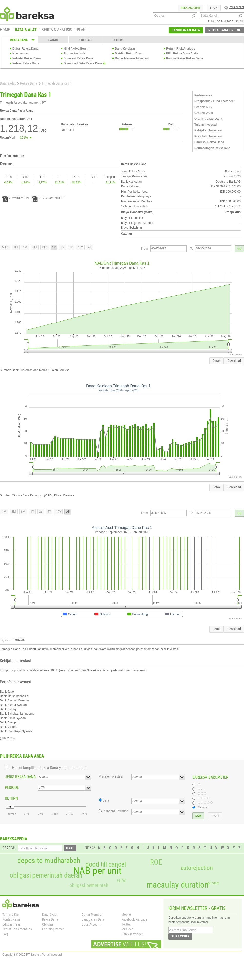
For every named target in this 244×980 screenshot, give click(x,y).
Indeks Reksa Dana (26, 63)
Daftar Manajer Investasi (132, 58)
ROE (156, 862)
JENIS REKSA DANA (20, 777)
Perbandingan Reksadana (212, 148)
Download (234, 361)
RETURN (11, 798)
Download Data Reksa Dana (83, 63)
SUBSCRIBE (180, 936)
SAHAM (54, 40)
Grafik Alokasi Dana (208, 119)
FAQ (5, 934)
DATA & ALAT (26, 30)
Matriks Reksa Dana (129, 54)
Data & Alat (8, 83)
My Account (234, 7)
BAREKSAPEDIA (14, 839)
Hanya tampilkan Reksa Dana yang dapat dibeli (49, 768)
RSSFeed (127, 929)
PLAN (81, 30)
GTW (121, 880)
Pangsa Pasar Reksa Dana (184, 58)
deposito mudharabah (49, 861)
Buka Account (91, 924)
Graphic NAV (203, 107)
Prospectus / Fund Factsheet (214, 101)
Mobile (126, 915)
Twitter (126, 924)
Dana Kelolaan (125, 49)
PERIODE (12, 788)
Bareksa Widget (132, 934)
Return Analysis (75, 54)
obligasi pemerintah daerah (46, 875)
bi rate (213, 883)
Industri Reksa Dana (26, 58)
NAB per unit (97, 871)
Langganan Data (93, 919)
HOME (5, 30)
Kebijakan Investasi (208, 130)
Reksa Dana (29, 83)
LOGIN (214, 8)
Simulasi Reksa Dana (78, 58)
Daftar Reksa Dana (25, 49)
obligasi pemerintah (89, 885)
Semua (203, 807)
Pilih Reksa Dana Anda (182, 54)
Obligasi (48, 924)
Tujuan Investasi (206, 125)
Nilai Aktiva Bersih (76, 49)
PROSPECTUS (15, 198)
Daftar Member (92, 915)
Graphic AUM (204, 113)
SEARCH (9, 848)
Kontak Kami (11, 919)
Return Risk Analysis (181, 49)
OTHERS (118, 40)
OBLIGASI (86, 40)
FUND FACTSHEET (48, 198)
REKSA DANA (19, 40)
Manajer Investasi (111, 776)
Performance (203, 95)
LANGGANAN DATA (186, 30)
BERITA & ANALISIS (57, 30)
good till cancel (106, 864)
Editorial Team (12, 924)
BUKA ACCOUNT (190, 8)
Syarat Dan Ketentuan (17, 929)
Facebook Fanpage (134, 919)
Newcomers (21, 54)
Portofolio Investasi (208, 136)
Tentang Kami (12, 915)
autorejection (197, 868)
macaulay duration (178, 885)
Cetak (216, 361)
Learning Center (53, 929)
